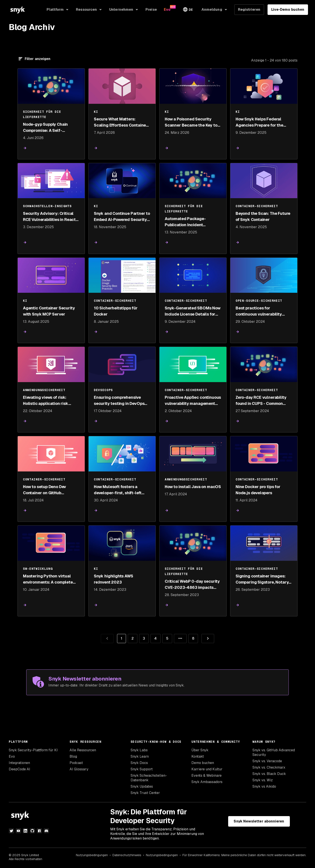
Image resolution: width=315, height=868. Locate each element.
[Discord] (46, 831)
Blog (73, 756)
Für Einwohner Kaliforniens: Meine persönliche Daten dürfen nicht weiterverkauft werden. (244, 855)
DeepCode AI (19, 769)
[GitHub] (32, 831)
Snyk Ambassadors (207, 782)
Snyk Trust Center (145, 793)
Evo (12, 756)
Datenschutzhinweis (127, 855)
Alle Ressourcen (83, 750)
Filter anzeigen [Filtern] (38, 59)
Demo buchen (203, 763)
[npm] (39, 831)
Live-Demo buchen (288, 10)
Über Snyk (200, 750)
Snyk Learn (140, 756)
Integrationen (19, 763)
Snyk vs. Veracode (267, 761)
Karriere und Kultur (207, 769)
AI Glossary (79, 769)
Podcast (76, 763)
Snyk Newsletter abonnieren (259, 821)
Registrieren (249, 10)
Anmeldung (212, 10)
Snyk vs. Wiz (263, 780)
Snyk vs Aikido (264, 786)
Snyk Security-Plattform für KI (33, 750)
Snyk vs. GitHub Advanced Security (274, 752)
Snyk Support (142, 769)
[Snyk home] (17, 10)
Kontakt (198, 756)
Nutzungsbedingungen (92, 855)
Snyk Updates (142, 786)
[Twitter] (11, 831)
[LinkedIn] (25, 831)
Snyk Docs (139, 763)
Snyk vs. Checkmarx (269, 767)
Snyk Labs (139, 750)
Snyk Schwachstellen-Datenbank (149, 778)
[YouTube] (18, 831)
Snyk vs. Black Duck (269, 774)
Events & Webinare (206, 775)
